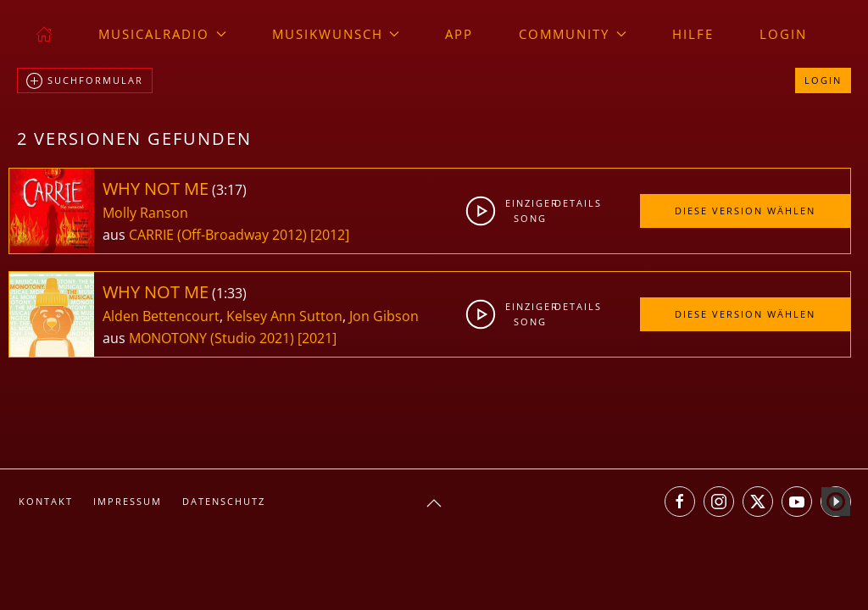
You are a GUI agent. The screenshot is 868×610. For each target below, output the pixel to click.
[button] (434, 503)
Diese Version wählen (745, 211)
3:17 (229, 190)
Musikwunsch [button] (336, 34)
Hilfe (693, 34)
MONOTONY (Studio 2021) (211, 338)
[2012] (330, 235)
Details (575, 203)
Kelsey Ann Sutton (284, 316)
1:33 (229, 293)
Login (783, 34)
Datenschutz (224, 501)
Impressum (128, 501)
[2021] (317, 338)
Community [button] (573, 34)
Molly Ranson (145, 213)
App (459, 34)
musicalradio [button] (162, 34)
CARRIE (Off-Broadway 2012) (218, 235)
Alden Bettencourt (161, 316)
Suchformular (85, 81)
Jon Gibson (384, 316)
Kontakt (46, 501)
